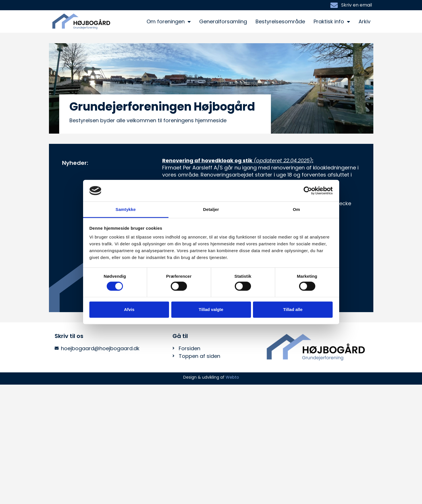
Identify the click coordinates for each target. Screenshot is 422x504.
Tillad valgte (211, 309)
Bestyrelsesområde (280, 21)
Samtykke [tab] (126, 209)
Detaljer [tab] (211, 209)
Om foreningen (169, 22)
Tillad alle (293, 309)
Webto (232, 377)
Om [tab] (296, 209)
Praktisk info (332, 22)
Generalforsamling (223, 21)
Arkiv (365, 21)
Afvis (129, 309)
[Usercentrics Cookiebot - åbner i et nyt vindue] (308, 191)
